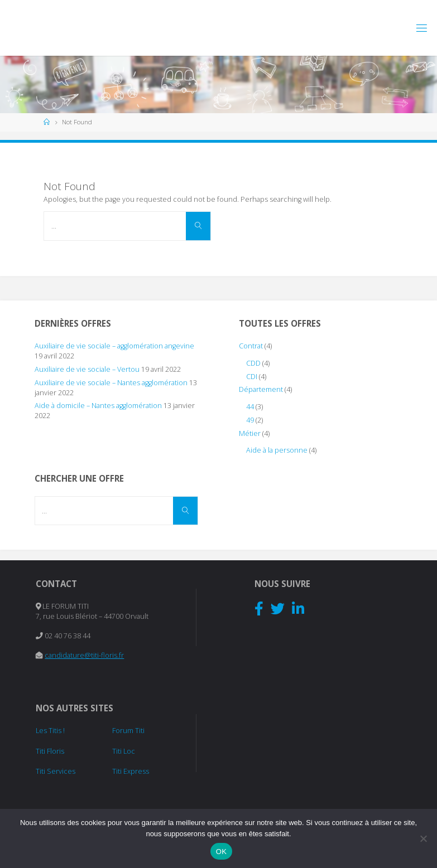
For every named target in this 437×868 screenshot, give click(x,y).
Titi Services (56, 771)
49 (250, 420)
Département (261, 389)
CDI (252, 377)
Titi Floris (50, 751)
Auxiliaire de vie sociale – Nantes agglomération (111, 383)
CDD (253, 363)
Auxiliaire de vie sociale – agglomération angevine (114, 346)
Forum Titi (128, 731)
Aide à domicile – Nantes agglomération (98, 406)
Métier (250, 433)
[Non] (423, 838)
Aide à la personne (277, 450)
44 (250, 407)
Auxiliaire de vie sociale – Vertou (87, 369)
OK (221, 852)
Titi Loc (124, 751)
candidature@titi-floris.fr (84, 655)
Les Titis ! (50, 731)
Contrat (251, 346)
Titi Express (131, 771)
